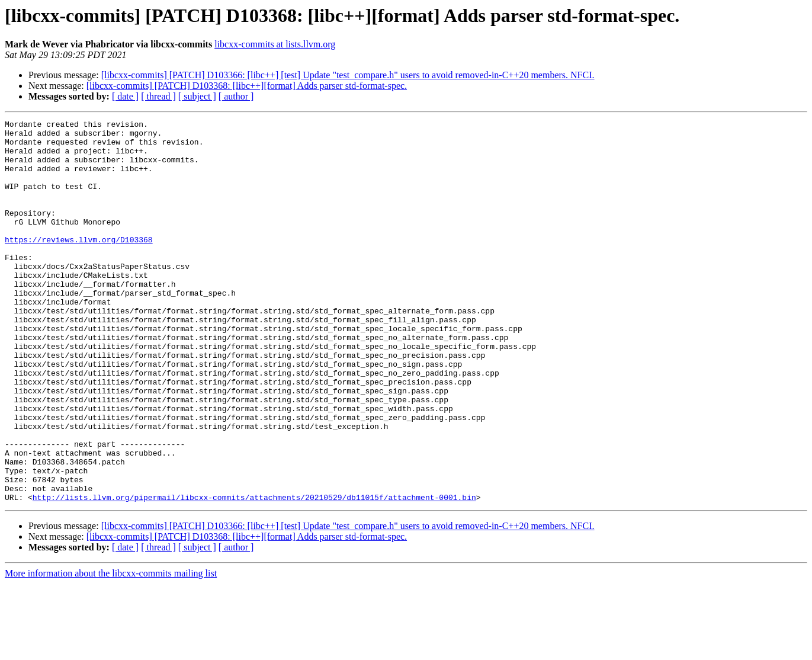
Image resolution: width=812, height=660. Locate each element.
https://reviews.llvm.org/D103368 (79, 264)
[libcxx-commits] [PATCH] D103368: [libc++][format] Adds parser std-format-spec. (247, 86)
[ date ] (125, 96)
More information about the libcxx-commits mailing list (111, 650)
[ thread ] (158, 96)
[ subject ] (197, 96)
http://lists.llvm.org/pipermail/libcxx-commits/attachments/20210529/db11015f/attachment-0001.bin (254, 574)
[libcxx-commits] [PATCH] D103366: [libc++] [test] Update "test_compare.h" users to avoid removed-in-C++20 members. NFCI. (348, 75)
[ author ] (236, 96)
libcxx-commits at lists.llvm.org (275, 44)
